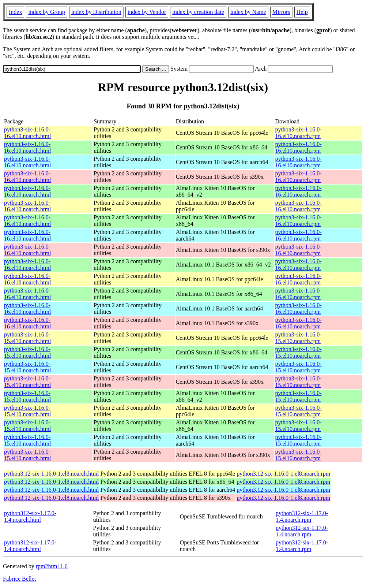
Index (15, 12)
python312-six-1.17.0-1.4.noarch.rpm (302, 516)
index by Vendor (147, 12)
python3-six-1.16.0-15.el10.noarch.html (27, 338)
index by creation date (198, 12)
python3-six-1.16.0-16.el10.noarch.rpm (298, 133)
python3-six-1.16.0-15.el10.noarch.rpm (298, 338)
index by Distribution (96, 12)
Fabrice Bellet (19, 579)
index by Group (46, 12)
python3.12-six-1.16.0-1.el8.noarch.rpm (283, 474)
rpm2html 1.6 (52, 566)
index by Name (248, 12)
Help (302, 12)
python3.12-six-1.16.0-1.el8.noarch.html (52, 474)
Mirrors (281, 12)
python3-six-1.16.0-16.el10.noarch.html (27, 133)
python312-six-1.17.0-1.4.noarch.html (30, 516)
